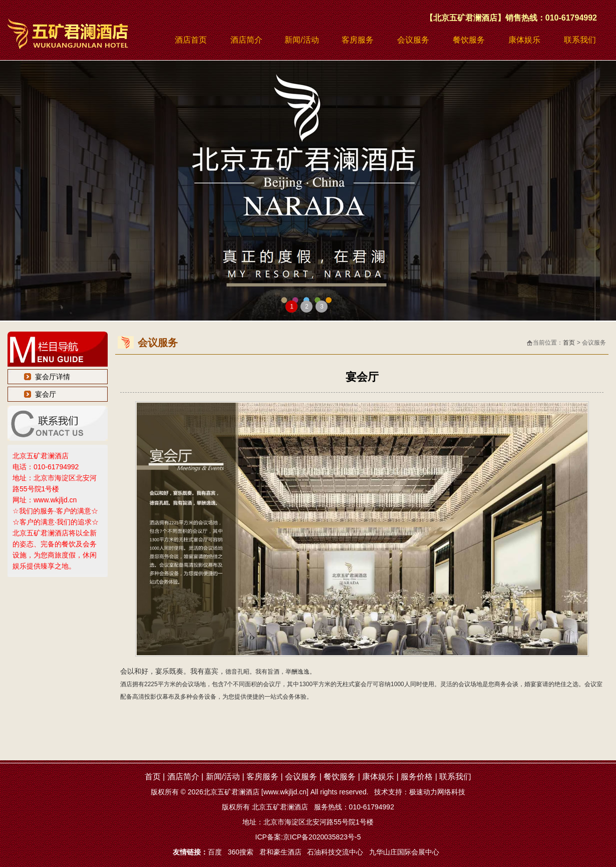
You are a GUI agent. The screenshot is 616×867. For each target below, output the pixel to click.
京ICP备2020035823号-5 (322, 837)
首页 (569, 343)
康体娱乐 (524, 40)
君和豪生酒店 (280, 852)
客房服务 (358, 40)
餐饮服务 (469, 40)
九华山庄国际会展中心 (404, 852)
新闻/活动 (301, 40)
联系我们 (580, 40)
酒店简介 (246, 40)
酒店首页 (191, 40)
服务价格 (417, 777)
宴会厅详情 (53, 377)
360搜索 (241, 852)
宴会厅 (46, 394)
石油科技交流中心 (335, 852)
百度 (215, 852)
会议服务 (413, 40)
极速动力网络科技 (437, 792)
